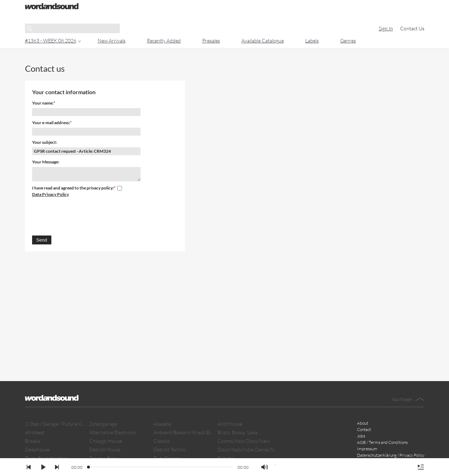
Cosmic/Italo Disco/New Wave (248, 441)
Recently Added (164, 40)
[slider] (89, 467)
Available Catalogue (263, 40)
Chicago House (106, 441)
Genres (348, 40)
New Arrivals (112, 40)
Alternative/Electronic (113, 432)
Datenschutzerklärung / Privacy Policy (391, 455)
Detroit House (105, 449)
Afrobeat (35, 432)
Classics (162, 441)
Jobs (361, 436)
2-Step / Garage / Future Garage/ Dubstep (55, 424)
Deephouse (37, 449)
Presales (211, 40)
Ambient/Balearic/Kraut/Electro (184, 432)
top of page (402, 399)
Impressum (367, 449)
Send (42, 240)
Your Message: (46, 162)
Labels (312, 40)
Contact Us (412, 28)
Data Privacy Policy (50, 194)
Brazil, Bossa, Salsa (238, 432)
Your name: (43, 103)
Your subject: (45, 142)
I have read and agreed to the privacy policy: (73, 188)
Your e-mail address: (51, 123)
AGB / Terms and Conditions (382, 442)
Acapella (162, 424)
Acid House (230, 424)
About (363, 423)
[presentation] (86, 215)
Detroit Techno (170, 449)
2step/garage (103, 424)
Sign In (386, 28)
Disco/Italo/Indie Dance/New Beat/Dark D (248, 449)
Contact (364, 429)
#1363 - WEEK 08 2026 (51, 40)
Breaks (32, 441)
